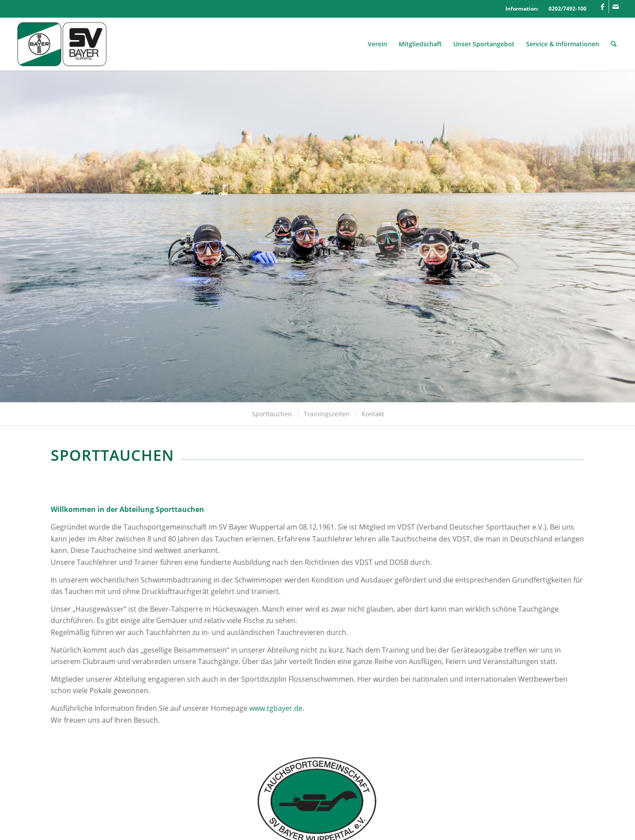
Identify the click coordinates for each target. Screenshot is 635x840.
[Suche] (614, 44)
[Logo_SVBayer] (62, 44)
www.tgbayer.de (276, 708)
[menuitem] (377, 44)
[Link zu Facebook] (602, 7)
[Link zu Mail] (616, 7)
